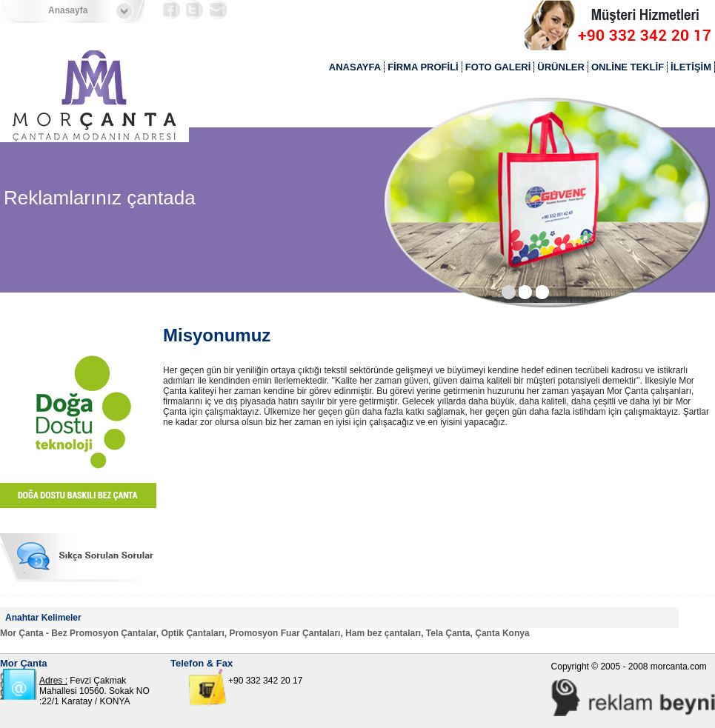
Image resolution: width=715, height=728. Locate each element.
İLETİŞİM (691, 67)
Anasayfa (68, 10)
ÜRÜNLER (561, 67)
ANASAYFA (355, 67)
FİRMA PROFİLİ (423, 67)
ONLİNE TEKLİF (628, 67)
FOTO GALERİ (498, 67)
